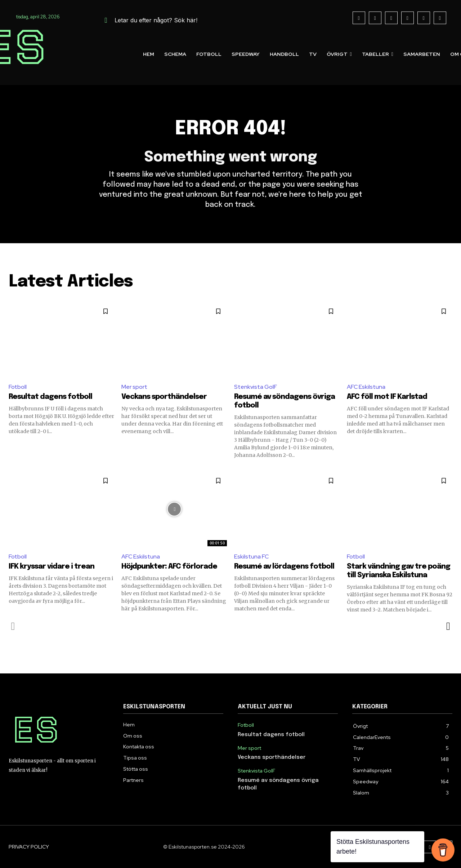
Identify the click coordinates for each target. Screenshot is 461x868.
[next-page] (448, 626)
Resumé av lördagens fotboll (284, 567)
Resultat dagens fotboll (50, 397)
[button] (147, 20)
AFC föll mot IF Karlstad (387, 397)
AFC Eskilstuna (366, 387)
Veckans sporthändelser (164, 397)
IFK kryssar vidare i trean (52, 567)
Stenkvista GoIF (256, 387)
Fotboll (18, 387)
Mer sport (134, 387)
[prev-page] (13, 626)
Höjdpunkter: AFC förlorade (169, 567)
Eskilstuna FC (251, 557)
